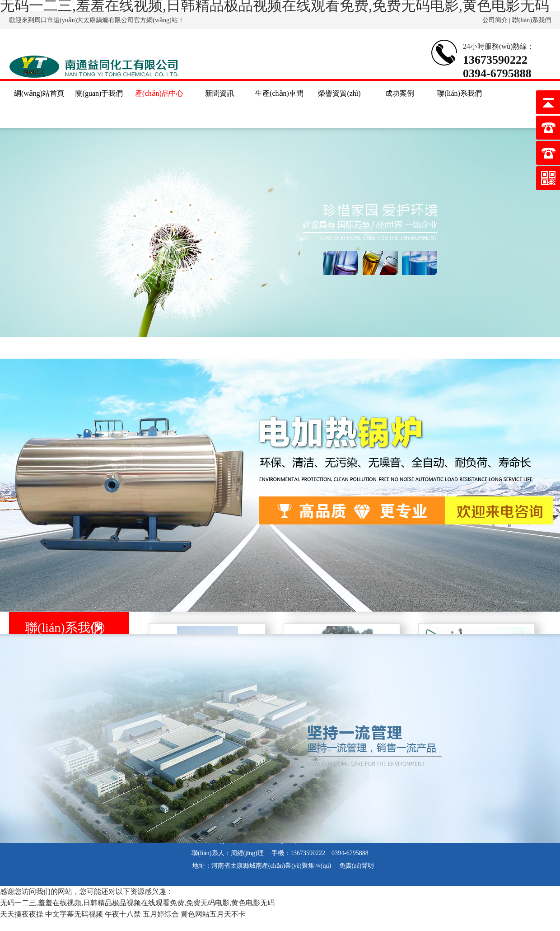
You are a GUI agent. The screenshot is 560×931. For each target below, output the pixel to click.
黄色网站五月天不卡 (213, 914)
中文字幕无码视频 (74, 914)
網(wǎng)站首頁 (39, 93)
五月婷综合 (161, 914)
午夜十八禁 (123, 914)
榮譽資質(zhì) (339, 93)
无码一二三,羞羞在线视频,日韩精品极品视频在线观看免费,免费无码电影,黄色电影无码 (137, 903)
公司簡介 (495, 20)
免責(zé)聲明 (357, 866)
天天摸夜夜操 (22, 914)
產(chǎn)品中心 (159, 93)
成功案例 (400, 93)
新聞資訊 (219, 93)
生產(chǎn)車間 (279, 93)
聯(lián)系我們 (532, 20)
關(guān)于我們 (99, 93)
